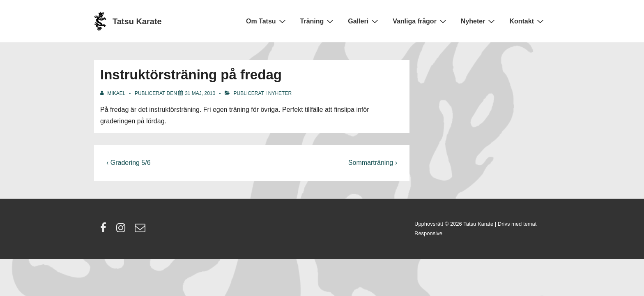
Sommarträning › (373, 163)
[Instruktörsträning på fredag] (200, 93)
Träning (318, 21)
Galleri (364, 21)
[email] (141, 230)
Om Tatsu (267, 21)
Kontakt (528, 21)
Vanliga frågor (421, 21)
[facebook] (105, 230)
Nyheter (479, 21)
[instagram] (123, 230)
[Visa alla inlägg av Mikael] (113, 93)
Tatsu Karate (137, 21)
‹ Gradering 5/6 (129, 163)
